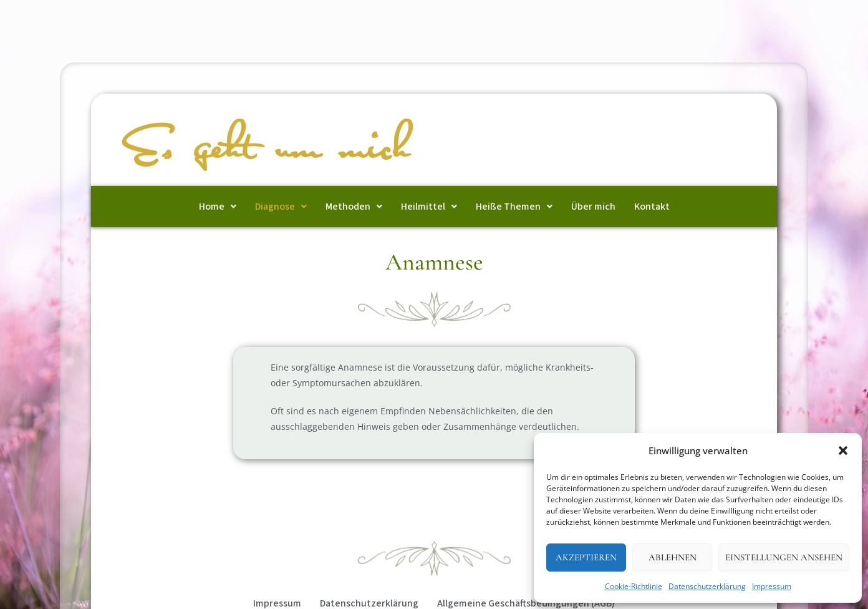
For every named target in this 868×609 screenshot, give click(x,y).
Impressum (772, 586)
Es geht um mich (268, 149)
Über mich (593, 207)
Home (218, 207)
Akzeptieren (586, 557)
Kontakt (652, 207)
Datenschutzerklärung (707, 586)
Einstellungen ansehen (784, 557)
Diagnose (281, 207)
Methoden (354, 207)
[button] (843, 451)
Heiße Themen (514, 207)
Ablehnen (673, 557)
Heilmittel (429, 207)
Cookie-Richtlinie (634, 586)
